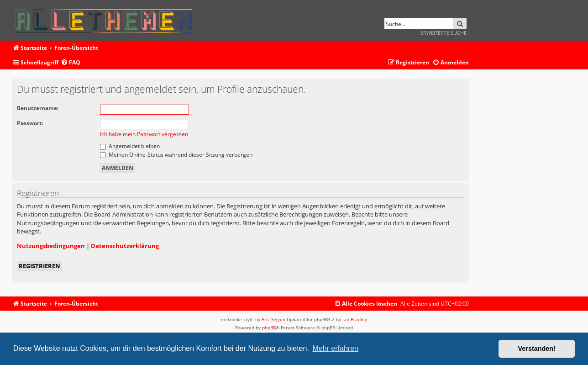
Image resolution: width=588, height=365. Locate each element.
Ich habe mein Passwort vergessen (144, 134)
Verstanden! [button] (537, 349)
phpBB (269, 328)
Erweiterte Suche (444, 33)
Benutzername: (38, 108)
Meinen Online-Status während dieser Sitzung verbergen (176, 155)
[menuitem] (71, 63)
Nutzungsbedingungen (51, 246)
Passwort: (30, 123)
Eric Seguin (273, 319)
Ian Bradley (355, 319)
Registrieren (39, 266)
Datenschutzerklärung (125, 246)
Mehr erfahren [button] (335, 348)
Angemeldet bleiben (130, 146)
